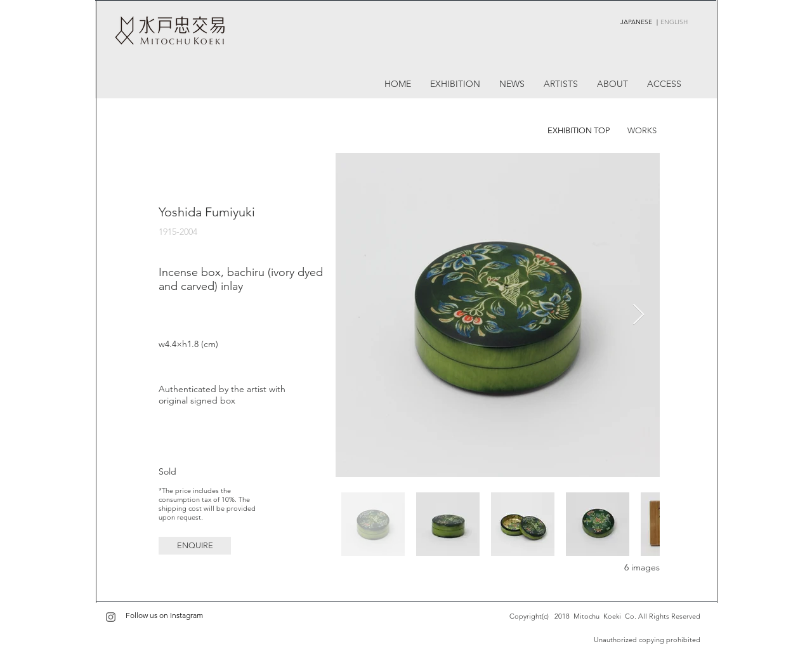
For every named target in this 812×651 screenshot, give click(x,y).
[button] (195, 546)
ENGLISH (674, 22)
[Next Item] (638, 315)
